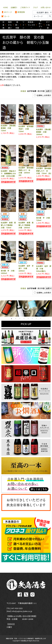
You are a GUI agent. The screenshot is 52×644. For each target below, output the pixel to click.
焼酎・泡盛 (17, 25)
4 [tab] (24, 319)
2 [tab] (16, 319)
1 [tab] (12, 319)
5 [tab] (28, 319)
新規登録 (20, 12)
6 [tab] (32, 319)
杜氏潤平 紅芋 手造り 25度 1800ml (26, 268)
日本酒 (3, 25)
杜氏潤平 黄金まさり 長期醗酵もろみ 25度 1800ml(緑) (9, 173)
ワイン (23, 25)
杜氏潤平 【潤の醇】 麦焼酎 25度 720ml (9, 128)
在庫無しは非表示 (43, 95)
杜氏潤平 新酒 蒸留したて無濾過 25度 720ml (8, 225)
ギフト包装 (48, 25)
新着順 (23, 91)
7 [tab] (36, 319)
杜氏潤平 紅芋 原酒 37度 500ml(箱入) (44, 269)
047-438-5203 (17, 608)
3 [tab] (20, 319)
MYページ (7, 12)
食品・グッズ (40, 25)
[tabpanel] (26, 309)
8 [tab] (41, 319)
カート (6, 16)
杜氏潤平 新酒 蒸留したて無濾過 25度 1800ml (26, 225)
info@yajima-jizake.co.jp (22, 611)
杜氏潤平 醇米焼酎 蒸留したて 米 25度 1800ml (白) (27, 171)
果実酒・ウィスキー (31, 25)
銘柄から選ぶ (10, 25)
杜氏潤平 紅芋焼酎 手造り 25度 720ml (27, 129)
